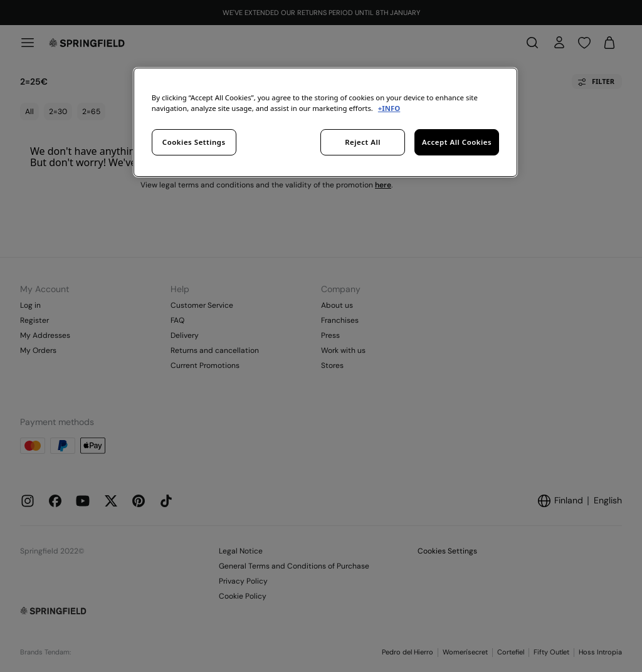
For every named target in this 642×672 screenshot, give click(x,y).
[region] (325, 122)
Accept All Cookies (457, 142)
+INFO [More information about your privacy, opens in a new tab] (389, 108)
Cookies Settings (194, 142)
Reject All (363, 142)
